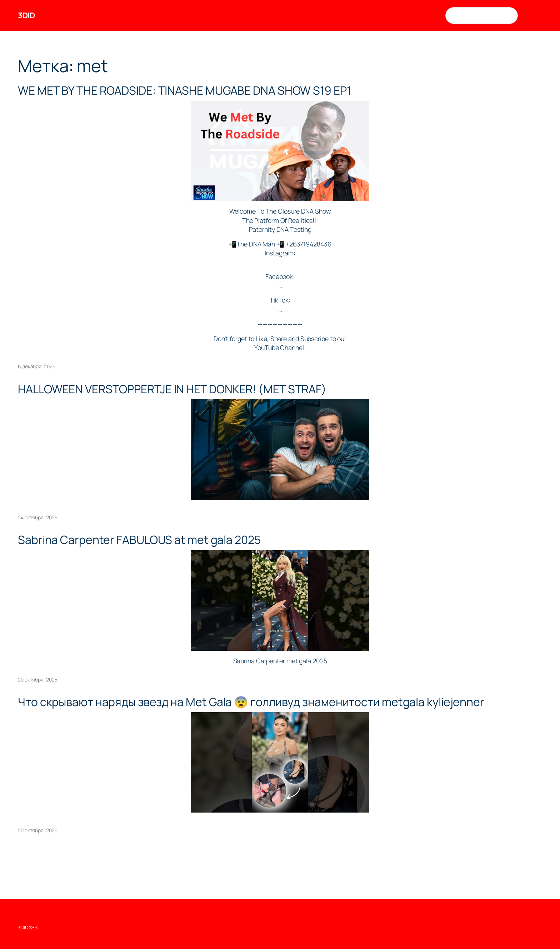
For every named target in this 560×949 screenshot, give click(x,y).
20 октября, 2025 (37, 680)
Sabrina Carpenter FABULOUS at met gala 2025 (139, 540)
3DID (26, 15)
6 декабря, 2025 (37, 366)
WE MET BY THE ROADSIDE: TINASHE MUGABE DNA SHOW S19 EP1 (184, 91)
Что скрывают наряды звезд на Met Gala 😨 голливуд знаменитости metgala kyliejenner (251, 702)
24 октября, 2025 (37, 517)
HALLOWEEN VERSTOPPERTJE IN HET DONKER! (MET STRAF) (172, 389)
